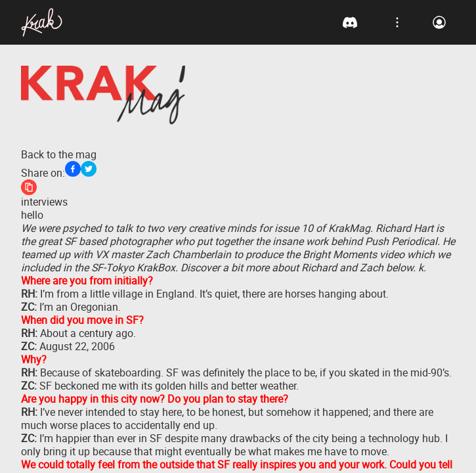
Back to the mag (59, 154)
